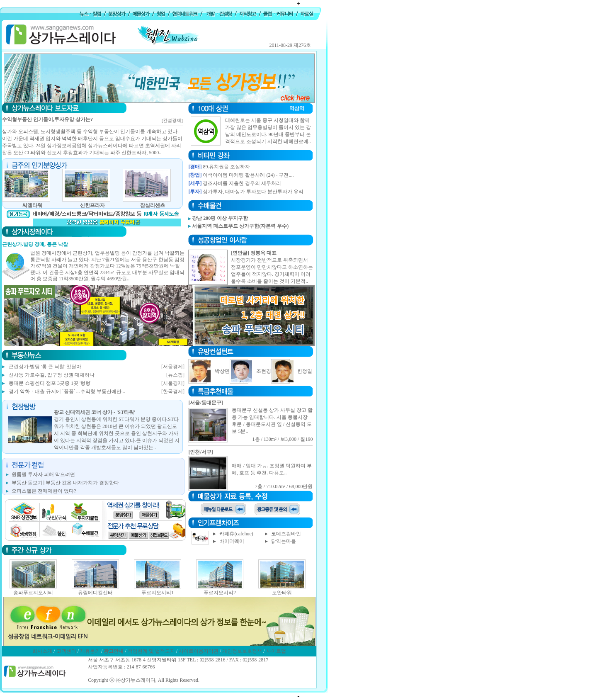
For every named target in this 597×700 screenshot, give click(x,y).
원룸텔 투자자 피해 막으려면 (43, 474)
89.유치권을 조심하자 (226, 167)
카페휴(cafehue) (236, 534)
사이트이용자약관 (199, 651)
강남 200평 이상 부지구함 (220, 218)
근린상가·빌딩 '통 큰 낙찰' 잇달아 (45, 367)
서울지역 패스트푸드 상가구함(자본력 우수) (240, 226)
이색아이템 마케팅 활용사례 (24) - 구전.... (248, 175)
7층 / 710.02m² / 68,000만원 (284, 486)
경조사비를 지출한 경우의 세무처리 (242, 183)
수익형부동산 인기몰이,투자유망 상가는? (47, 119)
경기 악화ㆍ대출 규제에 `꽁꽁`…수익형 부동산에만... (67, 391)
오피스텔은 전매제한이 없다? (44, 491)
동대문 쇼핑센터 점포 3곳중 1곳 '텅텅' (50, 383)
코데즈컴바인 (286, 534)
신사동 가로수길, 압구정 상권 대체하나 (52, 375)
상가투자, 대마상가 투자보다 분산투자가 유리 (253, 192)
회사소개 (42, 651)
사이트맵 (276, 651)
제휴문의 (90, 651)
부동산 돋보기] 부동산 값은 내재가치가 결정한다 (65, 483)
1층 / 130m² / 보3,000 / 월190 (283, 439)
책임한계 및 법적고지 (151, 651)
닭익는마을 (284, 541)
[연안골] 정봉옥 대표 (254, 253)
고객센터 (66, 651)
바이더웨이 (232, 541)
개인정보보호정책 (242, 651)
